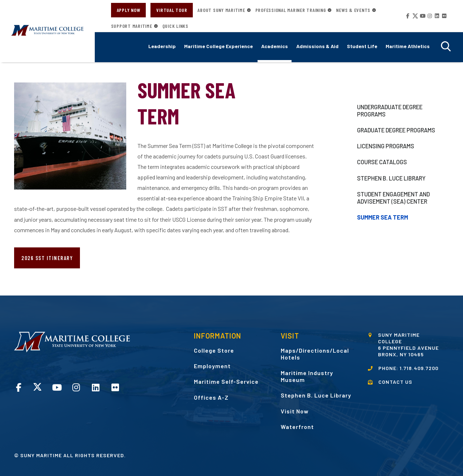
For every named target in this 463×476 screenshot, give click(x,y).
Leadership (162, 46)
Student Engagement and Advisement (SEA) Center (393, 198)
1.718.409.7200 (419, 368)
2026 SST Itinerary (47, 258)
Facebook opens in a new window (407, 16)
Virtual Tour (172, 10)
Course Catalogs (382, 162)
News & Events (353, 10)
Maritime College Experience (218, 46)
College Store (214, 350)
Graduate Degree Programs (396, 130)
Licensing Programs (386, 146)
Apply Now (129, 10)
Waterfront (297, 427)
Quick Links (175, 26)
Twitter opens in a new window (415, 16)
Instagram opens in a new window (429, 16)
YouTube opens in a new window (422, 16)
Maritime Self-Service (226, 381)
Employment (212, 366)
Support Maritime (132, 26)
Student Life (362, 46)
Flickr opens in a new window (443, 16)
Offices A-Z (211, 397)
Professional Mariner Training (291, 10)
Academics (275, 46)
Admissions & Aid (317, 46)
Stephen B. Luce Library (391, 178)
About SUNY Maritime (221, 10)
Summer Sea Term (383, 217)
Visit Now (295, 411)
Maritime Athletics (408, 46)
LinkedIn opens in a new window (436, 16)
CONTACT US (395, 382)
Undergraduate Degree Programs (390, 110)
